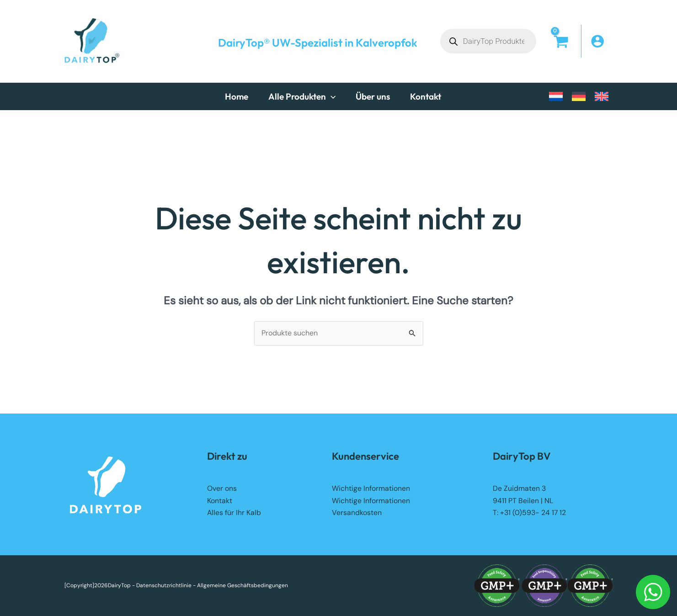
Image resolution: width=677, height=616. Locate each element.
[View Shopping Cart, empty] (561, 50)
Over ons (222, 488)
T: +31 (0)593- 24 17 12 (530, 512)
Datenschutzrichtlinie (164, 585)
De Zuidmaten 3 (519, 488)
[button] (307, 96)
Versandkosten (357, 512)
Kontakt (220, 501)
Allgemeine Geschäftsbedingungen (243, 585)
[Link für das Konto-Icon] (602, 41)
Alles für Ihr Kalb (234, 512)
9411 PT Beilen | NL (523, 501)
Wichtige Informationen (371, 488)
